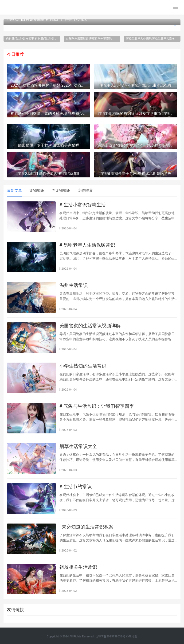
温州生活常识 (74, 285)
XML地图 (132, 636)
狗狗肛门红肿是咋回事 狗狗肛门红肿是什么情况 (47, 19)
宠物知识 (37, 190)
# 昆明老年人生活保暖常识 (87, 245)
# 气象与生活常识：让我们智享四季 (97, 406)
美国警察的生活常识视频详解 (90, 326)
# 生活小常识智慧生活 (83, 205)
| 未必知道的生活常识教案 (86, 527)
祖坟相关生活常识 (78, 567)
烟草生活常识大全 (78, 446)
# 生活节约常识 (76, 487)
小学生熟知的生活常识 (83, 366)
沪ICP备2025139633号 (111, 636)
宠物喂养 (85, 190)
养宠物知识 (61, 190)
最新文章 (15, 190)
